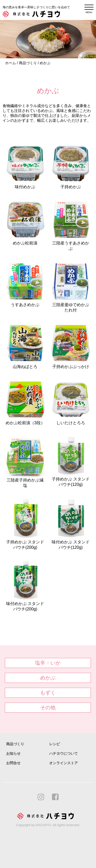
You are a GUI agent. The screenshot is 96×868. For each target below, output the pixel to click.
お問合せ (13, 763)
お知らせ (13, 753)
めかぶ (45, 63)
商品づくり (28, 63)
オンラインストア (63, 763)
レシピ (55, 744)
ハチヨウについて (63, 753)
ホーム (10, 63)
